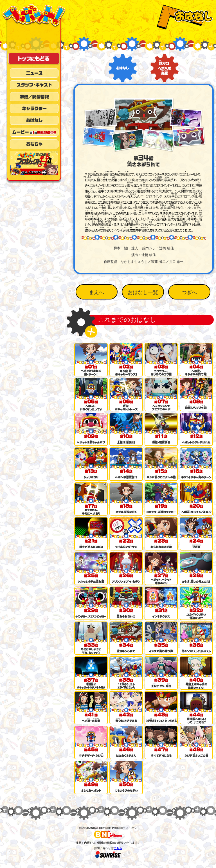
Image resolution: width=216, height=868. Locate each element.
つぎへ (189, 292)
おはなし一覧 (143, 292)
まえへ (96, 292)
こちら (118, 848)
